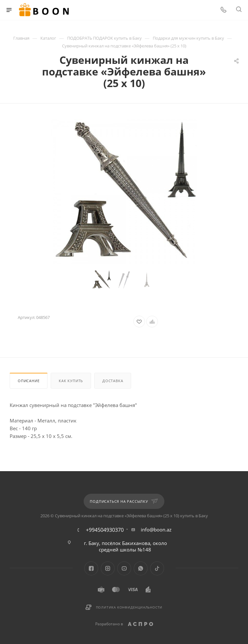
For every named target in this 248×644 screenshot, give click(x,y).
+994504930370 (105, 530)
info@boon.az (156, 530)
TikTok (157, 568)
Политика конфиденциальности (129, 607)
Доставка (113, 381)
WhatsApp (141, 568)
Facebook (91, 568)
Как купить (71, 381)
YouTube (124, 568)
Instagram (108, 568)
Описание (29, 381)
